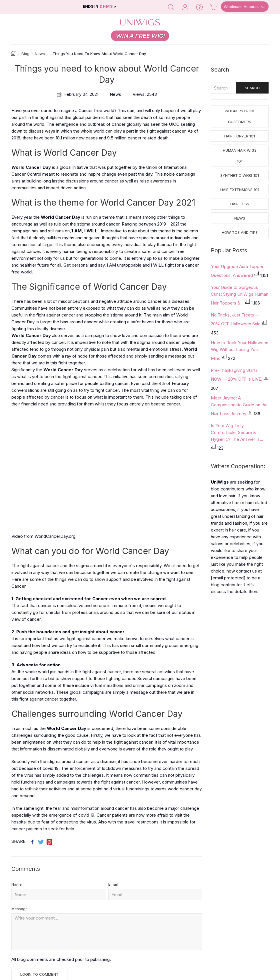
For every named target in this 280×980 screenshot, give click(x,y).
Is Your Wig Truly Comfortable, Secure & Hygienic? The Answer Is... (237, 432)
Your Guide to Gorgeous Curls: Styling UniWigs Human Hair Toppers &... (240, 295)
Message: (20, 909)
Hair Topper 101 (240, 136)
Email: (113, 884)
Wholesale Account (245, 7)
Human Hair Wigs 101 (240, 156)
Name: (17, 884)
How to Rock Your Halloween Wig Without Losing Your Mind (240, 350)
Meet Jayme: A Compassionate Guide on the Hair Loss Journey (239, 406)
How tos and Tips (240, 232)
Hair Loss (240, 204)
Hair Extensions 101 (240, 190)
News (240, 218)
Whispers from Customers (240, 116)
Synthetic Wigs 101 (240, 175)
